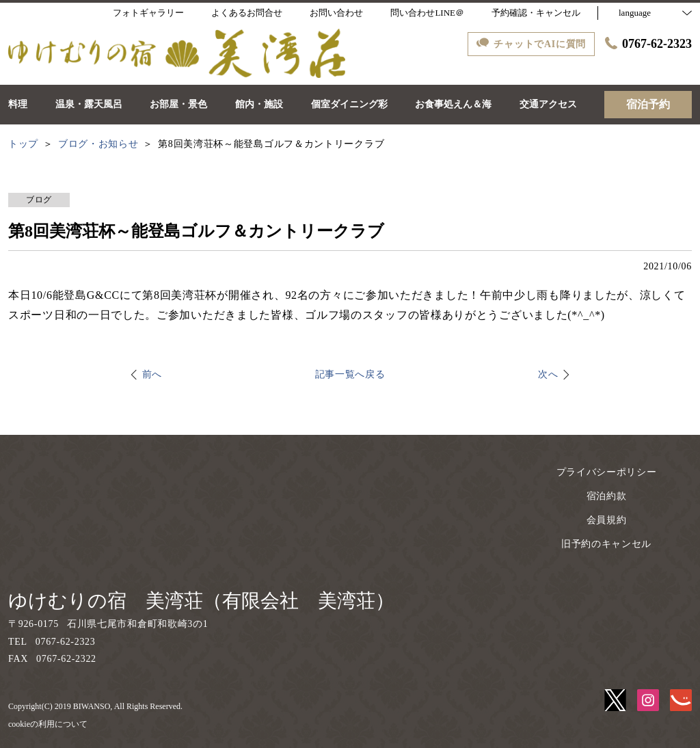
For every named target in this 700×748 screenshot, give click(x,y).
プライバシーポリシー (607, 472)
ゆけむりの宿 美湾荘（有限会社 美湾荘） (201, 601)
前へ (152, 374)
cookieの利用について (48, 724)
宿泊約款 (607, 496)
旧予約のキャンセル (606, 544)
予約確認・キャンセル (536, 13)
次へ (548, 374)
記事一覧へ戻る (350, 374)
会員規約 (607, 520)
